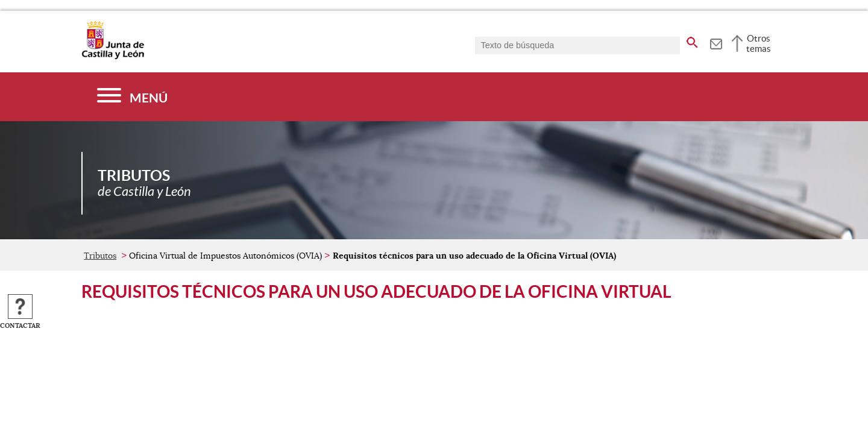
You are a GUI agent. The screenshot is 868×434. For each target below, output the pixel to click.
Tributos (100, 256)
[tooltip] (716, 42)
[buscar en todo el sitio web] (692, 40)
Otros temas (759, 43)
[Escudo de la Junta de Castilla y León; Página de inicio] (113, 57)
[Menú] (132, 97)
